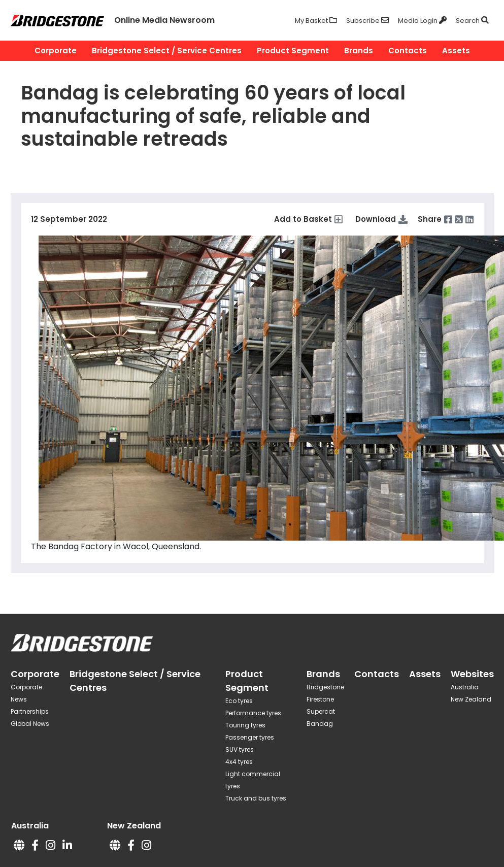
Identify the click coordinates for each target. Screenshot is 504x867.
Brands (359, 51)
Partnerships (30, 711)
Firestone (320, 699)
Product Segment (293, 51)
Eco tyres (239, 701)
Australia (465, 687)
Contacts (408, 51)
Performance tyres (253, 713)
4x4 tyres (239, 762)
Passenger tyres (250, 737)
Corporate (56, 51)
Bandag (320, 724)
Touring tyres (245, 725)
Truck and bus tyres (256, 798)
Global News (30, 724)
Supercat (321, 711)
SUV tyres (240, 749)
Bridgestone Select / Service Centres (167, 51)
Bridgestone (325, 687)
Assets (456, 51)
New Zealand (471, 699)
